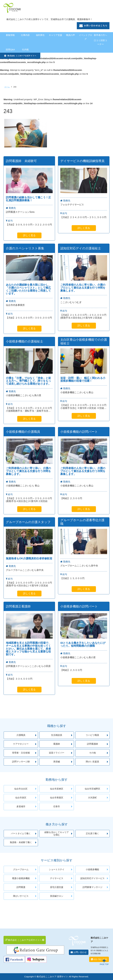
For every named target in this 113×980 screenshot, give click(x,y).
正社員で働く (92, 833)
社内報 (25, 50)
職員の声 (70, 35)
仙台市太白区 (21, 789)
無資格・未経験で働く (21, 842)
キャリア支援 (55, 35)
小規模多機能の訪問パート (79, 432)
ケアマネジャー (21, 744)
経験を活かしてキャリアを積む (57, 834)
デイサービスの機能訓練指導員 (82, 161)
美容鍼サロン (57, 896)
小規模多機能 (92, 869)
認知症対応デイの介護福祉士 (81, 248)
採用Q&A (10, 50)
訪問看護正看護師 (18, 606)
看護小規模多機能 (21, 878)
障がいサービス (21, 896)
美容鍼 (57, 762)
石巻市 (57, 806)
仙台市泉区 (21, 798)
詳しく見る (29, 235)
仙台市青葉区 (57, 798)
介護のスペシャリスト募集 (25, 248)
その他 (92, 753)
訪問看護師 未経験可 (21, 161)
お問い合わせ (79, 952)
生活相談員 (57, 735)
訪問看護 (21, 887)
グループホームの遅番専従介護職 (82, 522)
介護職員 (21, 735)
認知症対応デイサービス (92, 878)
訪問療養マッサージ (92, 887)
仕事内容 (25, 35)
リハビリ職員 (92, 735)
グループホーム (21, 869)
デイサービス (57, 878)
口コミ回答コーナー (100, 42)
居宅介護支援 (57, 887)
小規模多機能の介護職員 (23, 432)
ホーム (7, 87)
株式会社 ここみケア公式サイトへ (25, 940)
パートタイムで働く (21, 833)
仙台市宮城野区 (92, 789)
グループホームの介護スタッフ (28, 522)
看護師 (57, 744)
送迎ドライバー (57, 753)
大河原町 (92, 798)
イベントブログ (85, 37)
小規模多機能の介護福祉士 (24, 341)
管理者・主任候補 (21, 753)
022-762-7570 (99, 959)
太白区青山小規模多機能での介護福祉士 (84, 341)
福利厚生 (40, 35)
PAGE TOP (104, 962)
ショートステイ (57, 869)
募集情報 (10, 35)
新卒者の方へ (100, 35)
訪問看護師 (92, 744)
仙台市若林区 (57, 789)
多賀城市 (21, 806)
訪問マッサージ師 (21, 762)
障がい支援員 (92, 762)
